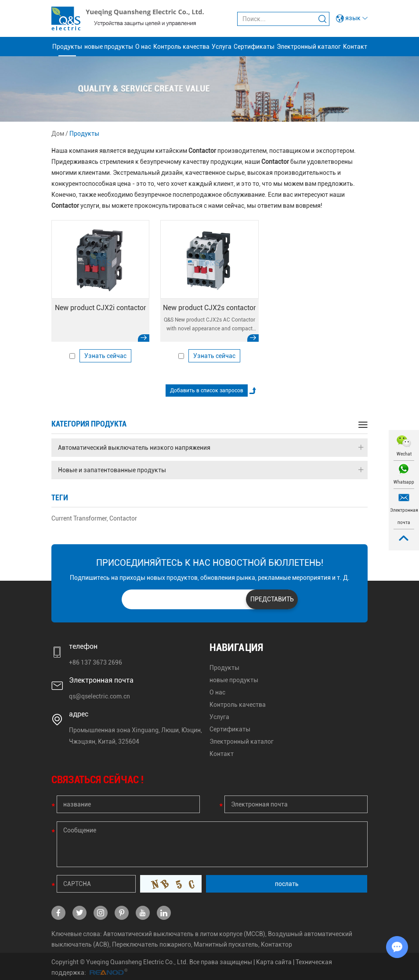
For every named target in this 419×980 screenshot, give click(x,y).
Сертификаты (254, 47)
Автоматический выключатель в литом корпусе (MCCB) (184, 934)
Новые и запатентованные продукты (211, 470)
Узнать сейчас (105, 356)
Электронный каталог (309, 47)
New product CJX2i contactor (101, 308)
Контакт (355, 47)
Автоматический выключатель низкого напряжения (211, 448)
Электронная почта (404, 516)
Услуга (222, 47)
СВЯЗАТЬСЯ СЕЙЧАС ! (98, 780)
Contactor (123, 518)
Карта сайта (274, 962)
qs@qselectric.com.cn (99, 696)
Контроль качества (181, 47)
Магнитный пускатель (226, 944)
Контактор (276, 944)
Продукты (67, 47)
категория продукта (89, 424)
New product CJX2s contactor (209, 308)
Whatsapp (404, 482)
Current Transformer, (80, 518)
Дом (58, 134)
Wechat (404, 454)
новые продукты (109, 47)
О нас (143, 47)
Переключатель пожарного (152, 944)
